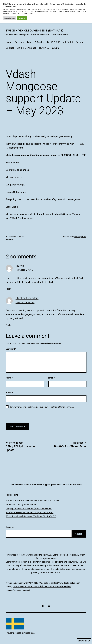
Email (51, 378)
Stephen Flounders (27, 298)
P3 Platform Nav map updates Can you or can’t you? (30, 512)
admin (11, 240)
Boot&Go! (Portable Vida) (60, 42)
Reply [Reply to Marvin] (8, 289)
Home (9, 42)
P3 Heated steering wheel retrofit (21, 505)
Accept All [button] (22, 18)
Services (19, 42)
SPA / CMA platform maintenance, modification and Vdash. (33, 501)
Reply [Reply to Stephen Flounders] (8, 325)
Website (9, 392)
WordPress (29, 633)
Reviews (80, 42)
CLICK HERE (79, 155)
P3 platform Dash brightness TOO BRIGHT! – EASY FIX (31, 516)
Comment (11, 349)
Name (9, 378)
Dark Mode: (84, 641)
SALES (55, 48)
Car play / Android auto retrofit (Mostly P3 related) (29, 508)
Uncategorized (80, 236)
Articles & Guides (35, 42)
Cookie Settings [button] (9, 18)
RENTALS (44, 48)
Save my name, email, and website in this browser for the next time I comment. (42, 407)
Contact (10, 48)
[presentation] (21, 417)
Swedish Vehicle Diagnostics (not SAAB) (34, 31)
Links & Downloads (27, 48)
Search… (10, 527)
